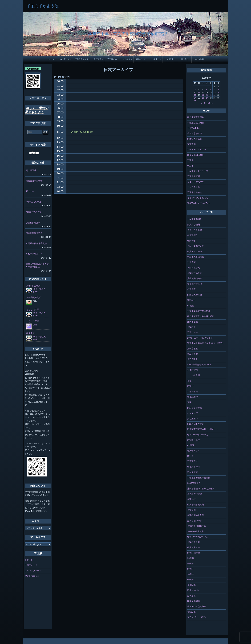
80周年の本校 (194, 553)
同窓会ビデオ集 (195, 408)
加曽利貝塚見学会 (34, 233)
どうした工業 (33, 310)
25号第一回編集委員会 (36, 243)
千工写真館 (112, 59)
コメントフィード (33, 571)
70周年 (190, 574)
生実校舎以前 (194, 542)
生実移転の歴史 (195, 273)
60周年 (190, 580)
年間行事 (191, 241)
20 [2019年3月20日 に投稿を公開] (207, 95)
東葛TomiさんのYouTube (199, 203)
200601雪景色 (194, 483)
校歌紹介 (126, 59)
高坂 (35, 325)
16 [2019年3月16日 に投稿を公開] (218, 92)
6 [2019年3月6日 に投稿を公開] (207, 89)
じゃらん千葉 (194, 187)
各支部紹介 (192, 235)
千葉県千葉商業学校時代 (199, 478)
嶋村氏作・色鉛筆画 (197, 606)
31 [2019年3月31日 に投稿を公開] (195, 101)
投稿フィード (31, 565)
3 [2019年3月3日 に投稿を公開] (195, 89)
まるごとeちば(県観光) (198, 198)
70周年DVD (193, 370)
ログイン (29, 560)
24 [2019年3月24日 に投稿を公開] (195, 98)
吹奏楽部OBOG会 (196, 155)
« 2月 (203, 103)
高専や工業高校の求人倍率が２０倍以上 (37, 266)
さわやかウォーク (34, 254)
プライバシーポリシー (198, 617)
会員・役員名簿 (195, 230)
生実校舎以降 (194, 547)
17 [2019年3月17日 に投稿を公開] (195, 95)
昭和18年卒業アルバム (198, 537)
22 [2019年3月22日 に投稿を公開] (215, 95)
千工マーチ (192, 332)
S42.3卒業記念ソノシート (199, 365)
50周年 (190, 569)
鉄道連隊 (191, 289)
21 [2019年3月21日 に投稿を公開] (211, 95)
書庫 (155, 59)
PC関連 (170, 59)
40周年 (190, 564)
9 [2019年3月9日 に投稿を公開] (218, 89)
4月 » (210, 103)
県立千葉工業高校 (196, 117)
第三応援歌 (192, 359)
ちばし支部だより (196, 246)
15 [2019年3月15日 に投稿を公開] (215, 92)
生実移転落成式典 (196, 505)
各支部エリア (66, 59)
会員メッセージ (195, 251)
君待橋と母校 (194, 440)
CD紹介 (191, 306)
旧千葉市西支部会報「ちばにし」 (203, 429)
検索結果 (191, 612)
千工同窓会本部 (195, 134)
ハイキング (192, 413)
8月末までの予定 (34, 202)
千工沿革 (97, 59)
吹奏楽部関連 (194, 601)
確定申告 (31, 333)
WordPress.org (32, 576)
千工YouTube (193, 128)
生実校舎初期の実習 (197, 526)
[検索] (34, 153)
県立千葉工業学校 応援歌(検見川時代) (205, 343)
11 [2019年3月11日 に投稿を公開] (199, 92)
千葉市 (190, 166)
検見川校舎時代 (195, 284)
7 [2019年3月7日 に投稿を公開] (211, 89)
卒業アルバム (194, 590)
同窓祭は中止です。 (35, 181)
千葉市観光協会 (195, 192)
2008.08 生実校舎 (196, 531)
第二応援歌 (192, 354)
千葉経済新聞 (194, 176)
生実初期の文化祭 (196, 515)
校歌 (189, 381)
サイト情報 (199, 59)
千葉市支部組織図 (196, 257)
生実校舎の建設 (195, 494)
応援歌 (190, 386)
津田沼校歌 (192, 322)
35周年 (190, 558)
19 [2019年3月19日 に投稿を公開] (203, 95)
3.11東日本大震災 (196, 424)
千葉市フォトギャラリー (199, 171)
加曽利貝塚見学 (33, 223)
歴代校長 (191, 596)
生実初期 (191, 510)
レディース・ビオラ (197, 150)
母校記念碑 (141, 59)
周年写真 (191, 585)
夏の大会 (30, 191)
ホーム (51, 59)
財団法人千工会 (195, 139)
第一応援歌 (192, 349)
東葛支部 (191, 144)
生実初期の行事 (195, 521)
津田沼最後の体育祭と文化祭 (201, 489)
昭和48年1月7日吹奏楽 (198, 435)
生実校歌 (191, 327)
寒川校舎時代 (194, 467)
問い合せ (185, 59)
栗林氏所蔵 (192, 472)
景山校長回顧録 (195, 278)
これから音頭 (194, 375)
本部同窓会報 (194, 268)
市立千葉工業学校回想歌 (199, 311)
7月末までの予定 (34, 212)
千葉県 (190, 160)
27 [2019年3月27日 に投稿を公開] (207, 98)
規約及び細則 (194, 225)
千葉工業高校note (196, 123)
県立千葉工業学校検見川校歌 (201, 316)
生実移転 (191, 499)
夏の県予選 (31, 170)
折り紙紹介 (192, 418)
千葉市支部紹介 (82, 59)
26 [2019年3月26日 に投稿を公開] (203, 98)
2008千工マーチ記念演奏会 (200, 338)
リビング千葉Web (196, 182)
